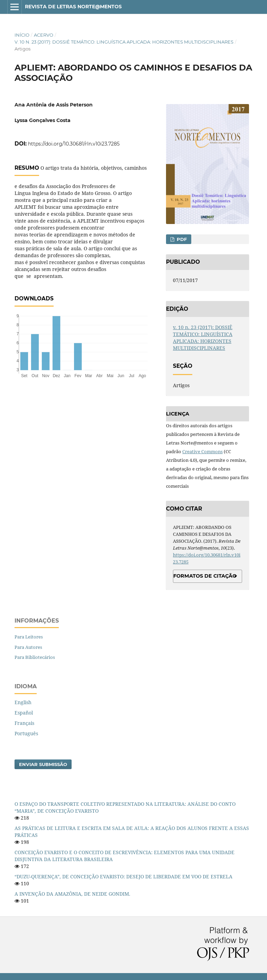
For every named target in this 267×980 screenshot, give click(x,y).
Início (22, 35)
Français (24, 723)
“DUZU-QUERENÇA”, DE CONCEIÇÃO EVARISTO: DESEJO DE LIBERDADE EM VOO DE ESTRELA (123, 876)
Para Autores (28, 647)
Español (24, 713)
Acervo (44, 35)
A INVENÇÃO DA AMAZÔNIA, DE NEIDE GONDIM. (72, 894)
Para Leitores (29, 637)
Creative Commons (202, 451)
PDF (181, 239)
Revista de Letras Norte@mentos (73, 7)
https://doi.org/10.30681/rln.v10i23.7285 (74, 144)
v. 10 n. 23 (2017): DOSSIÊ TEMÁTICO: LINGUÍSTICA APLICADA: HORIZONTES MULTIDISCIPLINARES (124, 42)
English (23, 702)
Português (26, 733)
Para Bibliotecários (35, 657)
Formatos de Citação (205, 576)
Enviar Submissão (43, 764)
